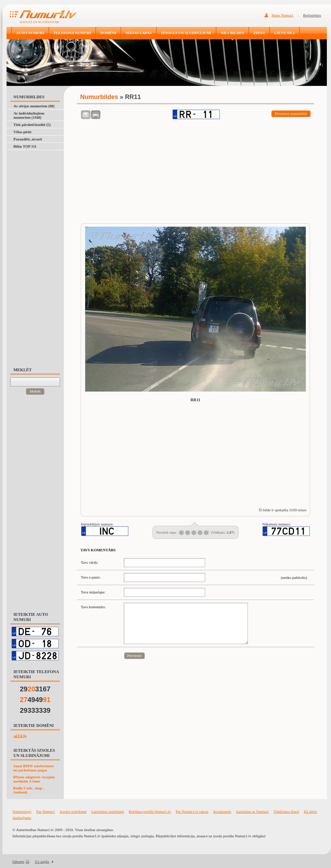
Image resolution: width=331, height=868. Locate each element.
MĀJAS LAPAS (139, 33)
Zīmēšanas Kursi (286, 811)
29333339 (35, 710)
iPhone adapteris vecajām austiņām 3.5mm (34, 779)
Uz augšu (42, 861)
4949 (35, 700)
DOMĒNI (108, 33)
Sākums (18, 861)
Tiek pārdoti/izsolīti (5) (32, 125)
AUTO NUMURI (30, 33)
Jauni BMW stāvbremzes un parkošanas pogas (33, 768)
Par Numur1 (46, 811)
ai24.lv (20, 736)
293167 (35, 689)
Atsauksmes (222, 811)
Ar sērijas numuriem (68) (34, 106)
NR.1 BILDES (232, 33)
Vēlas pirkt (22, 132)
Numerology (22, 811)
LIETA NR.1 (284, 33)
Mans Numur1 (283, 15)
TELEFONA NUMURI (72, 33)
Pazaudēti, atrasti (28, 139)
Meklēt (35, 391)
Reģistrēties (312, 15)
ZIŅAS (259, 33)
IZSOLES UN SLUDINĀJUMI (186, 33)
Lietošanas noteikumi (108, 811)
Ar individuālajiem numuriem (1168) (29, 115)
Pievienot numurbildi (291, 114)
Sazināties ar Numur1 (252, 811)
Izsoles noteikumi (73, 811)
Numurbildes (99, 97)
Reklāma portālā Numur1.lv (150, 811)
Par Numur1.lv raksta (192, 811)
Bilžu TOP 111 (25, 146)
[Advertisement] (38, 255)
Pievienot (134, 655)
